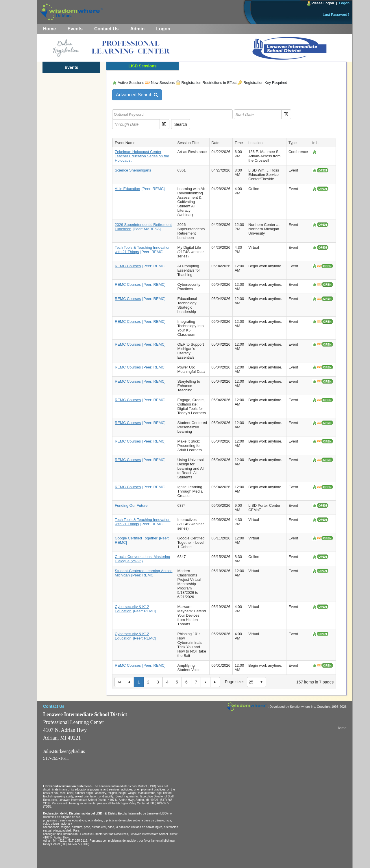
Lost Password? (336, 15)
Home (49, 29)
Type (293, 143)
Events (75, 29)
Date (215, 143)
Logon (344, 3)
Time (239, 143)
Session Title (188, 143)
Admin (137, 29)
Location (255, 143)
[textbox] (172, 114)
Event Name (125, 143)
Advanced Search (137, 95)
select (261, 682)
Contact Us (106, 29)
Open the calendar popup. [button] (286, 114)
